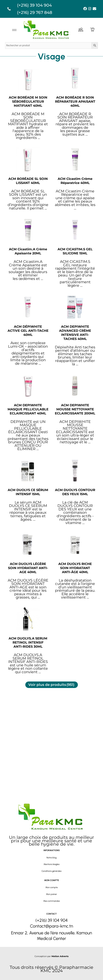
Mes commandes (52, 897)
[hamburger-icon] (14, 30)
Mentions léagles (51, 856)
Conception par (52, 956)
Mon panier (51, 890)
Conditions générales (51, 863)
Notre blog (52, 849)
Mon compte (52, 883)
